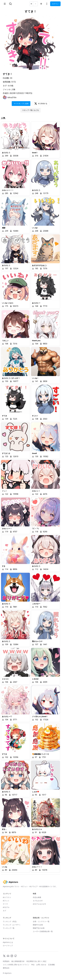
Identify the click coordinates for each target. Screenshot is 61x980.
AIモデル (6, 907)
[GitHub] (16, 956)
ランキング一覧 (9, 928)
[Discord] (8, 956)
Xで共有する (41, 104)
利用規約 (6, 961)
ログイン (55, 4)
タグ (4, 911)
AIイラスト (7, 897)
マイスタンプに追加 (21, 103)
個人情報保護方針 (18, 961)
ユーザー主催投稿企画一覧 (43, 931)
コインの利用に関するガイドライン (16, 965)
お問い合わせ (41, 965)
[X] (4, 956)
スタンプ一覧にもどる (30, 110)
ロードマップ (8, 946)
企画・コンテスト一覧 (41, 921)
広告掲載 (51, 965)
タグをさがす (38, 901)
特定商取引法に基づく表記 (36, 961)
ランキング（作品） (10, 921)
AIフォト (6, 901)
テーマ (5, 904)
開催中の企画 (38, 925)
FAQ (33, 965)
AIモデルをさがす (39, 904)
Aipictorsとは (8, 942)
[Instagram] (12, 956)
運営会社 (6, 968)
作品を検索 (37, 897)
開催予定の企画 (39, 928)
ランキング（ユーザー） (12, 925)
